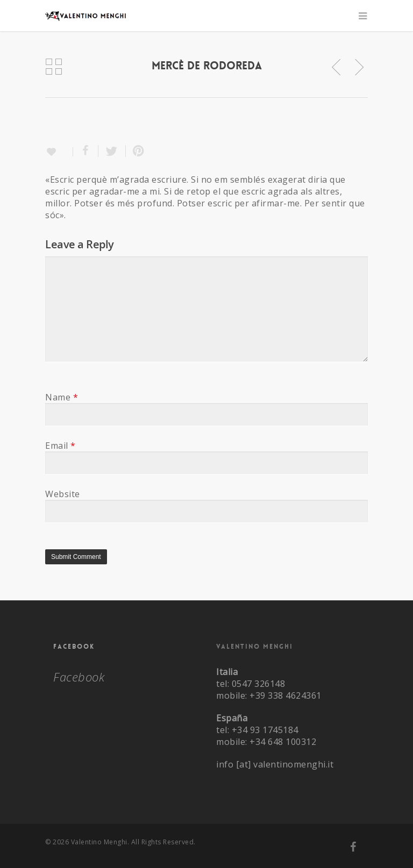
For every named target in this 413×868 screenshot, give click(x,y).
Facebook (74, 647)
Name (62, 397)
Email (60, 446)
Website (63, 494)
